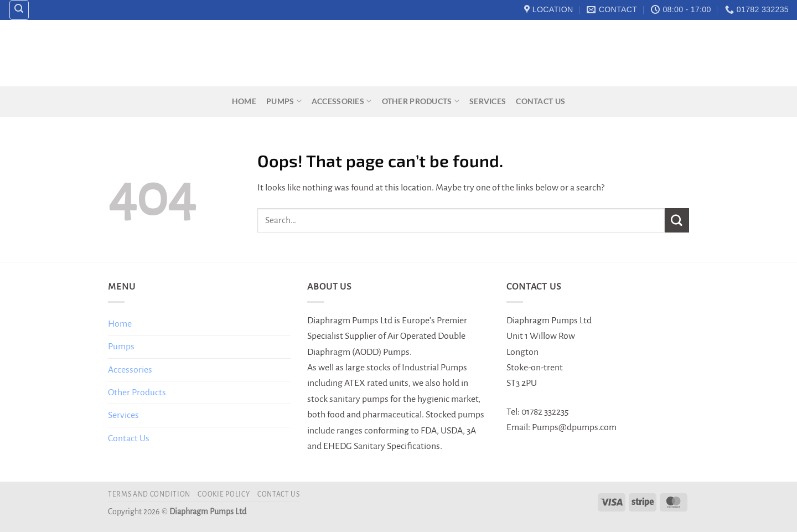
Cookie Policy (224, 494)
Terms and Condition (149, 494)
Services (488, 101)
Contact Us (540, 101)
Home (244, 101)
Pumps (284, 101)
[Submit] (677, 220)
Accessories (342, 101)
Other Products (421, 101)
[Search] (19, 10)
